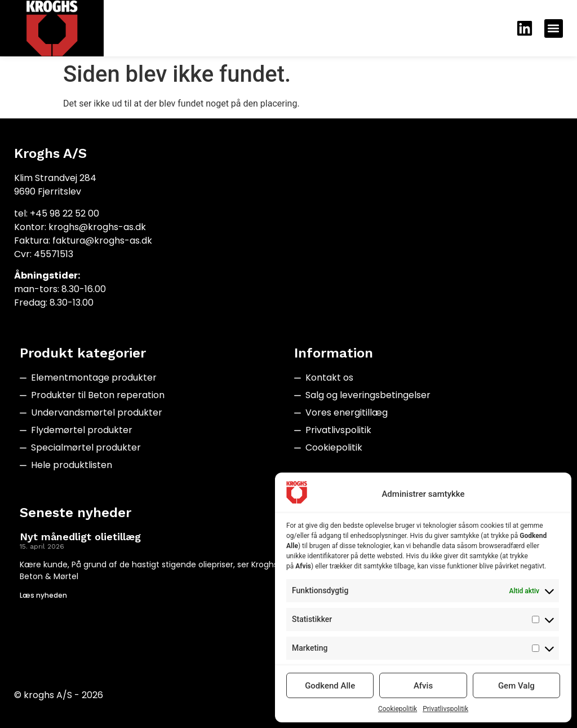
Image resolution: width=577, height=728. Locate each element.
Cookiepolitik (398, 709)
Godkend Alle (330, 686)
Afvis (423, 686)
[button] (554, 28)
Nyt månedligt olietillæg (80, 537)
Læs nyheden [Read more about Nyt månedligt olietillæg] (43, 595)
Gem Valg (516, 686)
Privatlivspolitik (445, 709)
